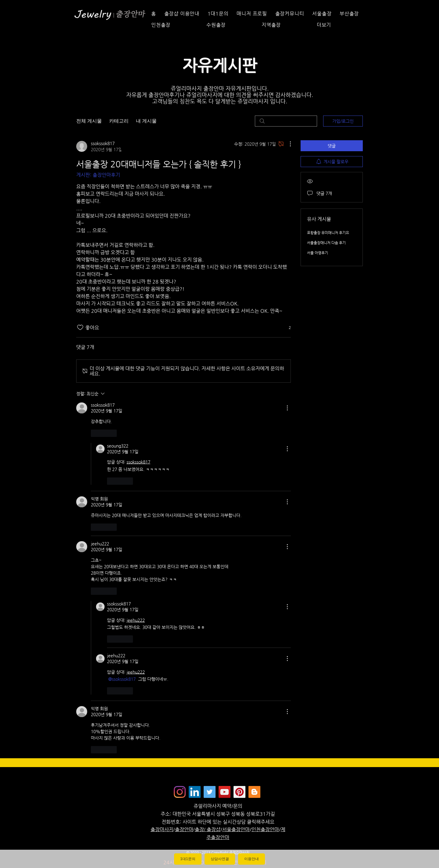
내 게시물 (146, 121)
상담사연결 (220, 859)
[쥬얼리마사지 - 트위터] (210, 792)
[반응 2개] (286, 328)
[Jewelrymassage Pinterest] (239, 792)
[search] (286, 121)
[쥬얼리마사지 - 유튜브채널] (225, 792)
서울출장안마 (236, 829)
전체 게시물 (89, 121)
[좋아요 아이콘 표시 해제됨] (80, 327)
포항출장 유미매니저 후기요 (328, 233)
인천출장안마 (265, 829)
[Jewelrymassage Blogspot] (254, 792)
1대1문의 (188, 859)
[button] (339, 25)
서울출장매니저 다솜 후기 (326, 243)
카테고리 (119, 121)
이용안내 (252, 859)
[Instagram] (180, 792)
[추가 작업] (287, 144)
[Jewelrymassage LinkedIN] (195, 792)
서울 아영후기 (318, 253)
